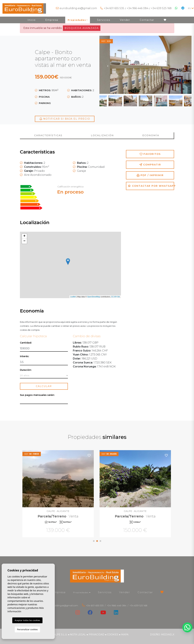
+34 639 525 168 (161, 8)
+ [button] (24, 236)
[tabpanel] (58, 494)
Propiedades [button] (77, 20)
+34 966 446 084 (138, 8)
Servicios (104, 20)
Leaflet (73, 297)
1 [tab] (94, 541)
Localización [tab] (102, 135)
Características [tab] (48, 135)
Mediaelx (168, 635)
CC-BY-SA (116, 297)
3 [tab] (100, 541)
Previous (108, 65)
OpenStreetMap (94, 297)
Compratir (150, 165)
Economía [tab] (151, 135)
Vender (125, 20)
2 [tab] (97, 541)
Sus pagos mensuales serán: (37, 395)
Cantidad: (26, 343)
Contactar (147, 20)
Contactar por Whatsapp (151, 186)
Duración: (26, 370)
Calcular (44, 386)
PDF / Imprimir (150, 175)
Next (183, 65)
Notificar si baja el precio (65, 119)
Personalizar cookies (27, 629)
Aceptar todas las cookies (27, 620)
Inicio (32, 20)
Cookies (113, 635)
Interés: (24, 356)
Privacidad (97, 635)
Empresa (52, 20)
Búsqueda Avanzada (82, 28)
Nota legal (78, 635)
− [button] (24, 241)
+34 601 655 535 (114, 8)
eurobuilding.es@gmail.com (78, 8)
